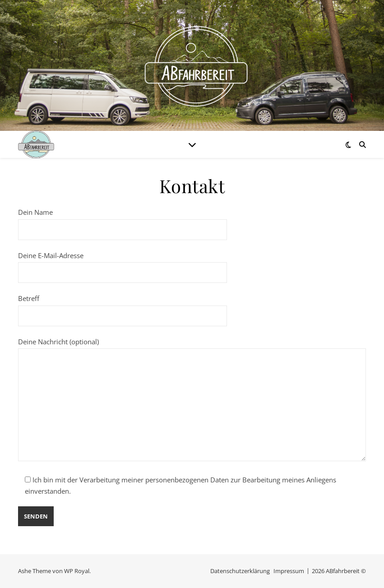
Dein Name (123, 221)
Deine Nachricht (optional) (192, 400)
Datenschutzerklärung (240, 571)
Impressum (289, 571)
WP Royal (77, 571)
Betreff (123, 307)
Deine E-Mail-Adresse (123, 264)
